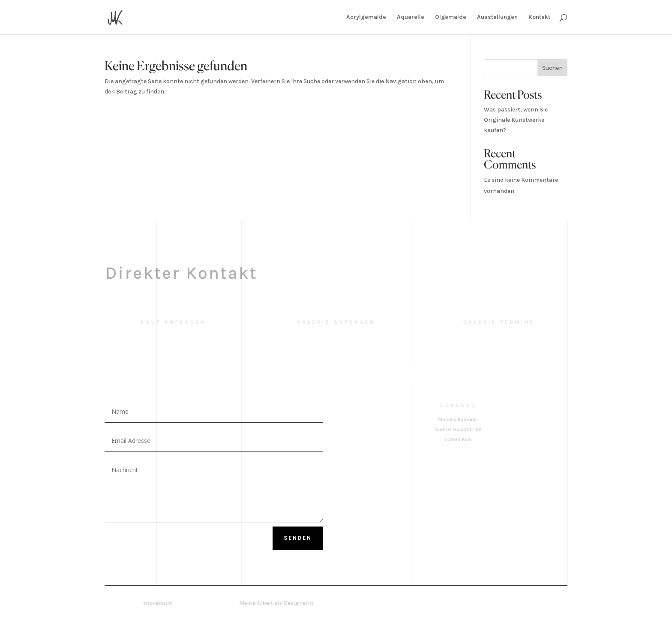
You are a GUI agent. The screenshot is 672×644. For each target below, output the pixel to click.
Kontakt (539, 17)
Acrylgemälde (366, 17)
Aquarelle (411, 17)
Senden (298, 538)
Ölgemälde (451, 17)
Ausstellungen (497, 17)
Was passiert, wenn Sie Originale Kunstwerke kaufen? (516, 120)
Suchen (552, 68)
